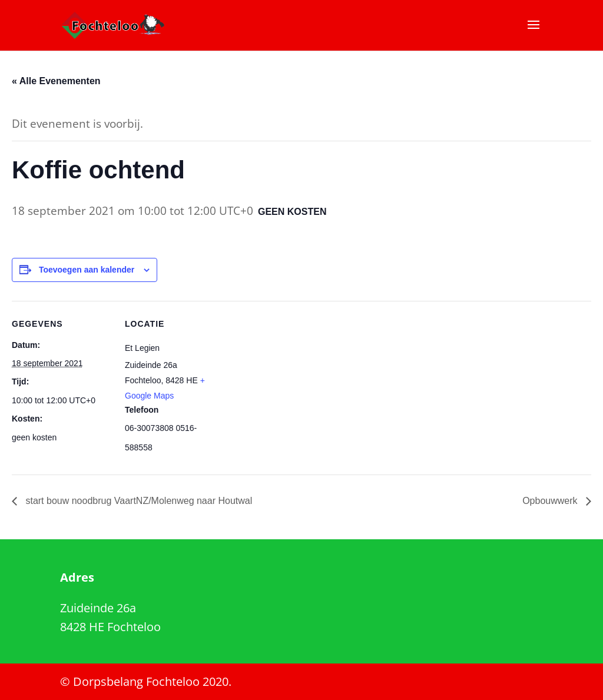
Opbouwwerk (551, 501)
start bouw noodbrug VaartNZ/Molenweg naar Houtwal (138, 501)
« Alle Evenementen (56, 81)
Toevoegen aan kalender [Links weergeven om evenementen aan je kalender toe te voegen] (87, 270)
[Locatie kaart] (300, 382)
